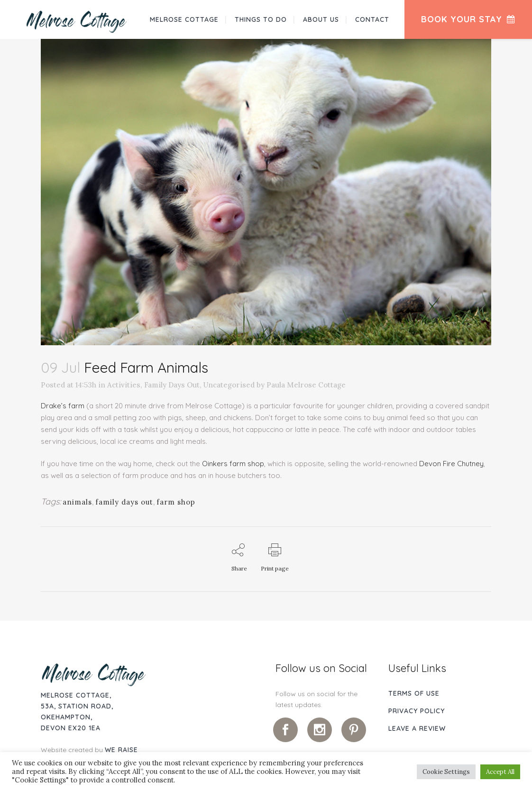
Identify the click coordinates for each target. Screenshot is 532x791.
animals (77, 502)
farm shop (176, 502)
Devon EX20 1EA (71, 728)
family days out (124, 502)
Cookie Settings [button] (446, 772)
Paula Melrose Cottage (306, 385)
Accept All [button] (500, 772)
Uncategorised (229, 385)
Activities (124, 385)
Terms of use (414, 693)
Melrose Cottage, (76, 695)
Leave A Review (417, 728)
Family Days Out (172, 385)
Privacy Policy (417, 711)
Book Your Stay (468, 19)
